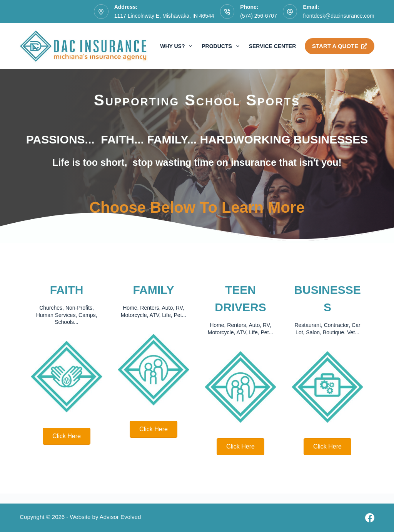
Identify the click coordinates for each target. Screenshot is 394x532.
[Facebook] (370, 518)
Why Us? (178, 46)
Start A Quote (340, 46)
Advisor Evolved (120, 517)
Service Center (273, 46)
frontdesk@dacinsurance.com (338, 16)
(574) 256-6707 (259, 16)
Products (222, 46)
